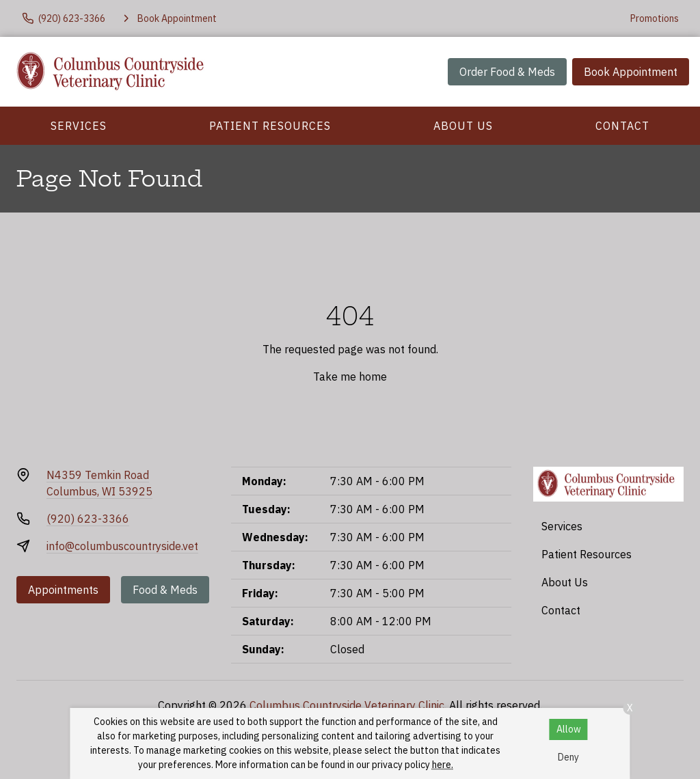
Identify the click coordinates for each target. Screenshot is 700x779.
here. (443, 765)
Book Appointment (631, 72)
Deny (568, 757)
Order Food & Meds (507, 72)
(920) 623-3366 (88, 519)
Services (79, 126)
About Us (463, 126)
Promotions (655, 18)
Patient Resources (270, 126)
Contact (622, 126)
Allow (569, 729)
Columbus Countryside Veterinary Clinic (347, 705)
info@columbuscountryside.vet (122, 546)
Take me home (350, 377)
